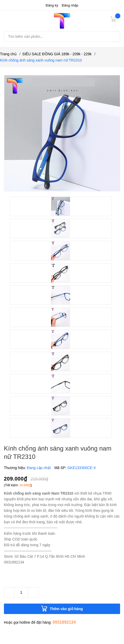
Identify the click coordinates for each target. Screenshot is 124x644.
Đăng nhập (70, 5)
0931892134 (64, 622)
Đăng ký (52, 5)
